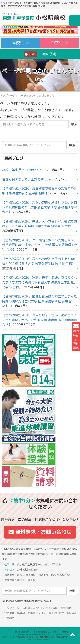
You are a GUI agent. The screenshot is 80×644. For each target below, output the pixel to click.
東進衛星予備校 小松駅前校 (54, 575)
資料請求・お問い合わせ (40, 532)
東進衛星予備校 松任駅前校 (20, 580)
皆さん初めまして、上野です (23, 179)
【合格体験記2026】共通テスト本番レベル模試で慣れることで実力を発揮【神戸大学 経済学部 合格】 (40, 224)
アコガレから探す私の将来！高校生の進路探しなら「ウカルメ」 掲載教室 (40, 632)
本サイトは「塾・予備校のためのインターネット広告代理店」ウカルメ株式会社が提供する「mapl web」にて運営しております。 (40, 638)
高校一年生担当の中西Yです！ (24, 170)
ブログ (42, 613)
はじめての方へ (31, 608)
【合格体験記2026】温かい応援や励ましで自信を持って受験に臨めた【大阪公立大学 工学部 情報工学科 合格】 (40, 207)
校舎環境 (66, 608)
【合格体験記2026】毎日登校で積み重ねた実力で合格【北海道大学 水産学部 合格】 (40, 191)
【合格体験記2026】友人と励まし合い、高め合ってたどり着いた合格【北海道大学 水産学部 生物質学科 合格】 (40, 320)
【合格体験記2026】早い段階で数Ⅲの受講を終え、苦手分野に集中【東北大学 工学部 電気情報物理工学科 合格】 (40, 245)
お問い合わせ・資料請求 (63, 613)
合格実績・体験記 (15, 613)
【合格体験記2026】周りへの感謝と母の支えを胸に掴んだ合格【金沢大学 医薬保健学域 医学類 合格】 (40, 261)
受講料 (31, 613)
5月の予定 (40, 54)
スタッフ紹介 (51, 608)
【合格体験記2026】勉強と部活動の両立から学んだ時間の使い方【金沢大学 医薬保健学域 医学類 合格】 (40, 301)
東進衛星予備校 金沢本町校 (20, 575)
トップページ (8, 96)
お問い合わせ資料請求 (76, 337)
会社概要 (9, 618)
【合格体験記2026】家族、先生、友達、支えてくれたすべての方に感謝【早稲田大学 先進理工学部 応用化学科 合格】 (40, 282)
